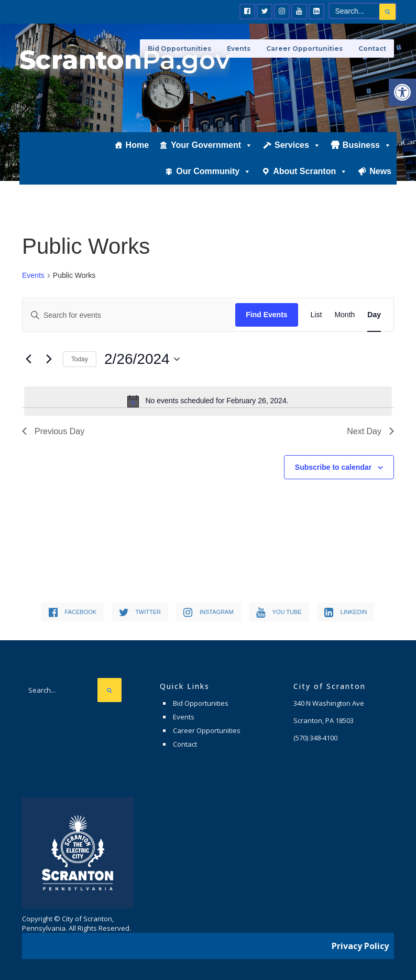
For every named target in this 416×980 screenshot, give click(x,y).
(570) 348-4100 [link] (315, 738)
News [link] (380, 171)
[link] (402, 92)
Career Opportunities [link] (304, 49)
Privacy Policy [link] (360, 946)
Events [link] (33, 275)
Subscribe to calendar (333, 467)
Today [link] (80, 359)
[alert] (208, 401)
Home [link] (137, 145)
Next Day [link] (370, 431)
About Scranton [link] (310, 171)
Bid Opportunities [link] (201, 703)
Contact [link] (372, 49)
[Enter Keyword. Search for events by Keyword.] (129, 315)
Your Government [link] (212, 145)
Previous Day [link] (53, 431)
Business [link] (367, 145)
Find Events (266, 315)
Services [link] (298, 145)
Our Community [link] (214, 171)
